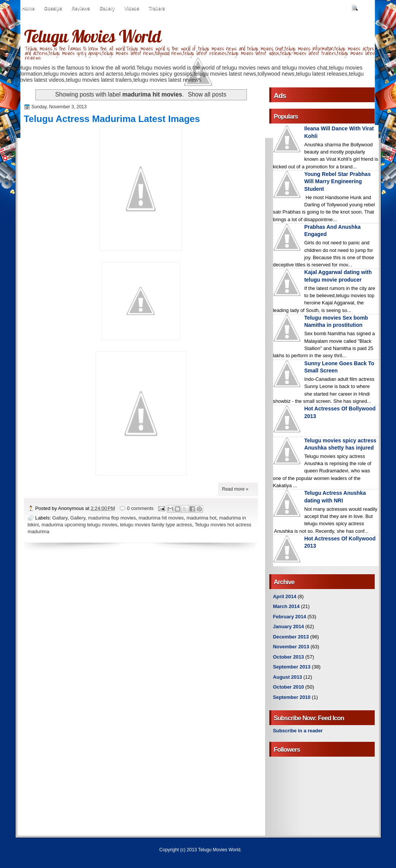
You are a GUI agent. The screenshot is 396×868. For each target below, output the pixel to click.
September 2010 (292, 697)
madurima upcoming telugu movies (79, 525)
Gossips (53, 8)
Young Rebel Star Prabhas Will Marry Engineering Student (338, 181)
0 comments (140, 508)
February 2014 (290, 617)
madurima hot (201, 518)
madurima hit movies (161, 518)
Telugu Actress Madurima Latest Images (112, 119)
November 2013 (291, 647)
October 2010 (289, 687)
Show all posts (207, 94)
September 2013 (292, 667)
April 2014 (285, 596)
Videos (132, 8)
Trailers (157, 8)
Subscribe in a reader (298, 731)
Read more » (235, 489)
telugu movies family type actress (156, 525)
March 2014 (286, 606)
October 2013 (289, 657)
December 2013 (291, 637)
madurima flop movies (112, 518)
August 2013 (288, 677)
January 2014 (289, 626)
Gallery (107, 8)
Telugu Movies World (92, 36)
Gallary (60, 518)
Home (28, 8)
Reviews (81, 8)
